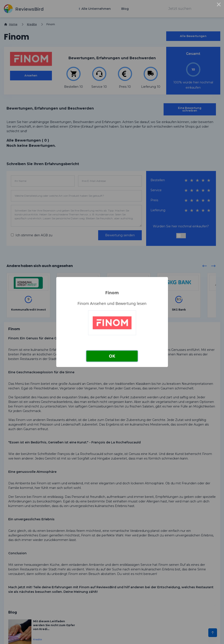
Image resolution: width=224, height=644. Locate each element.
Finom (112, 293)
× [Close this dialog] (219, 5)
